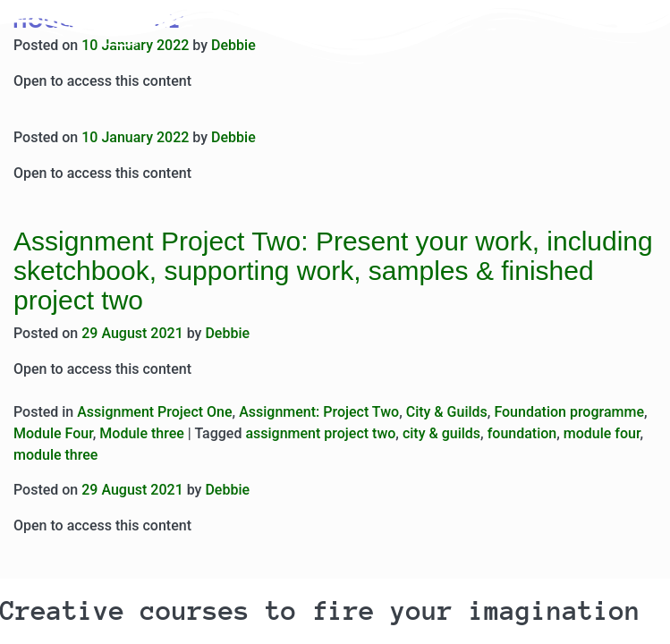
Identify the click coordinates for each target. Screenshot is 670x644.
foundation (522, 433)
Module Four (53, 433)
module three (55, 455)
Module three (141, 433)
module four (602, 433)
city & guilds (441, 433)
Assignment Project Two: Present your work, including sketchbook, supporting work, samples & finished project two (333, 271)
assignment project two (320, 433)
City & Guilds (447, 412)
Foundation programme (569, 412)
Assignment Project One (154, 412)
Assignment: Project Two (319, 412)
